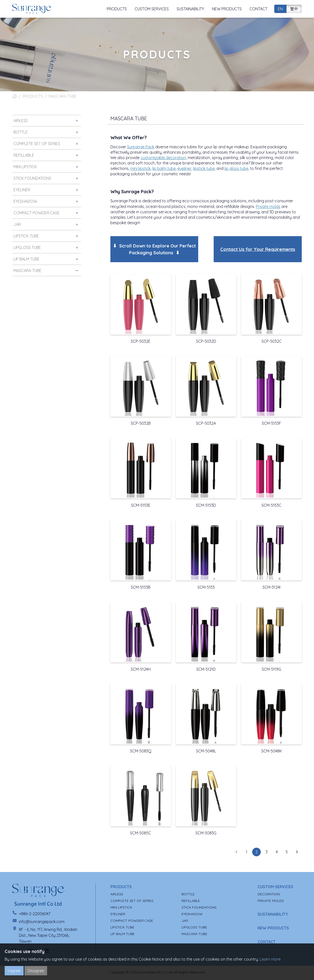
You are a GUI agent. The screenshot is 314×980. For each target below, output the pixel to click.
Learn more (270, 959)
